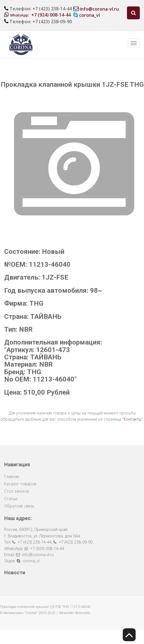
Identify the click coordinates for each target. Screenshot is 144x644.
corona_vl (89, 15)
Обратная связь (19, 506)
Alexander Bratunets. (75, 613)
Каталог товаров (20, 484)
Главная (12, 476)
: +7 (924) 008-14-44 (40, 15)
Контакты (133, 419)
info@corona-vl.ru (99, 9)
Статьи (11, 499)
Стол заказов (17, 491)
